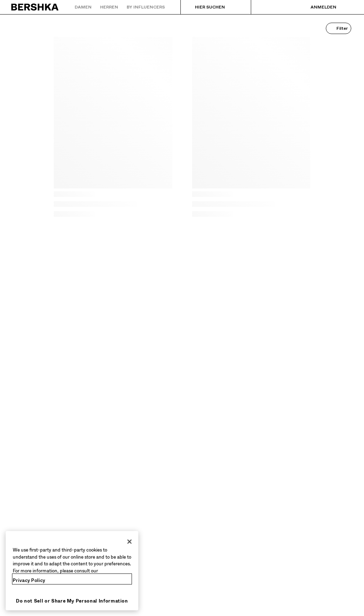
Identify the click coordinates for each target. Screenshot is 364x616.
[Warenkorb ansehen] (347, 7)
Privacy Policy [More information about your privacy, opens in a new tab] (29, 580)
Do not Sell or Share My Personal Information (72, 601)
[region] (72, 571)
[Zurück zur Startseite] (35, 7)
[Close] (129, 542)
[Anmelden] (316, 7)
